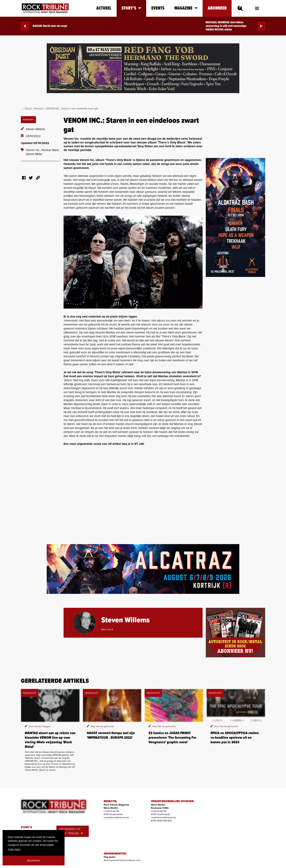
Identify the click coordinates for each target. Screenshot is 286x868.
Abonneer (217, 8)
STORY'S (26, 827)
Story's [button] (131, 8)
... (22, 109)
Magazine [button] (186, 8)
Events (158, 8)
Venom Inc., (34, 150)
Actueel (104, 8)
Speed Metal (34, 154)
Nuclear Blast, (50, 150)
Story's (28, 109)
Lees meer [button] (14, 849)
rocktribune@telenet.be (116, 817)
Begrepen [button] (34, 861)
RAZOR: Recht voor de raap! (44, 26)
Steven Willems (35, 129)
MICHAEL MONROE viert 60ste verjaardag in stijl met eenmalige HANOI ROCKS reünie (235, 26)
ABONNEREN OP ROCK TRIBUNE (71, 831)
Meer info (107, 629)
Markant (39, 109)
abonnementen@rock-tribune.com (122, 860)
